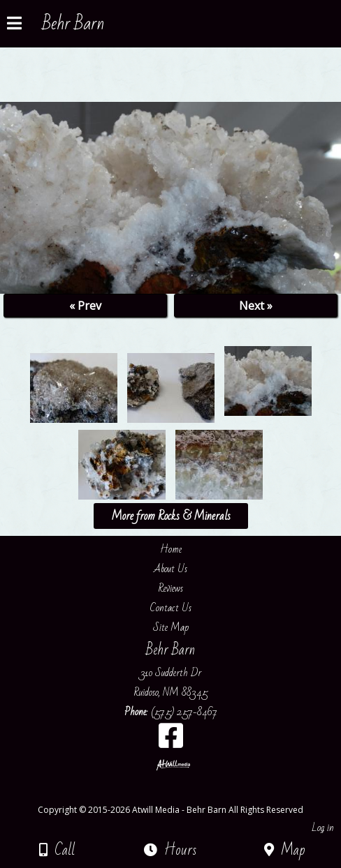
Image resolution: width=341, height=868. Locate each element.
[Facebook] (171, 741)
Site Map (171, 627)
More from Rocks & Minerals (171, 516)
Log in (323, 828)
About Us (170, 569)
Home (171, 549)
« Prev (85, 306)
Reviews (171, 588)
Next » (256, 306)
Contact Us (171, 608)
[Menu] (14, 25)
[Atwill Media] (183, 794)
